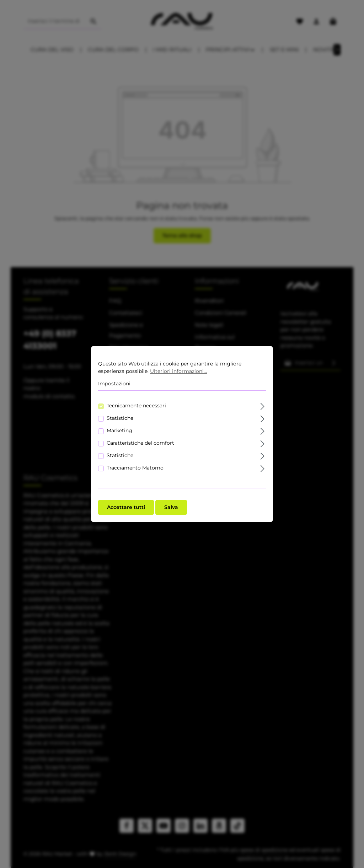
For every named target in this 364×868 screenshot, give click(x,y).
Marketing (119, 431)
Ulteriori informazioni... (178, 372)
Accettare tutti (126, 508)
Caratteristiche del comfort (140, 444)
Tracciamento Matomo (135, 468)
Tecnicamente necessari (136, 406)
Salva (171, 508)
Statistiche (120, 419)
